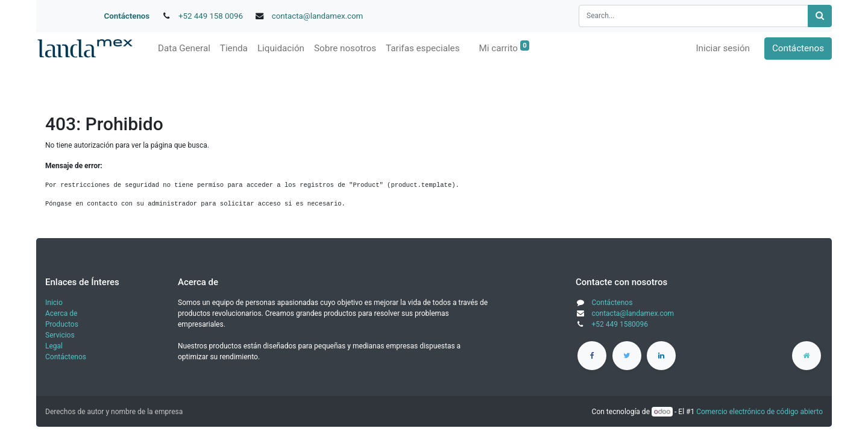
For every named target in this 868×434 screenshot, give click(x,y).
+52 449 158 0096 (211, 16)
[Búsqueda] (820, 16)
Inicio (54, 303)
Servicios (60, 335)
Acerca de (61, 313)
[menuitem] (184, 49)
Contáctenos (127, 16)
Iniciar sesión (723, 48)
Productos (62, 324)
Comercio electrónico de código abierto (759, 412)
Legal (54, 346)
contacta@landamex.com (318, 16)
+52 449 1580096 (620, 324)
